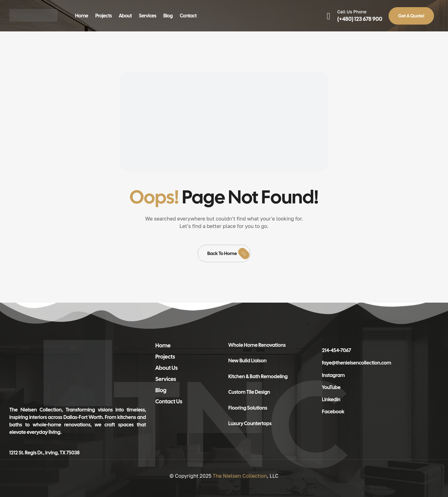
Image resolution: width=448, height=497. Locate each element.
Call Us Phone (352, 12)
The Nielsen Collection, (36, 410)
